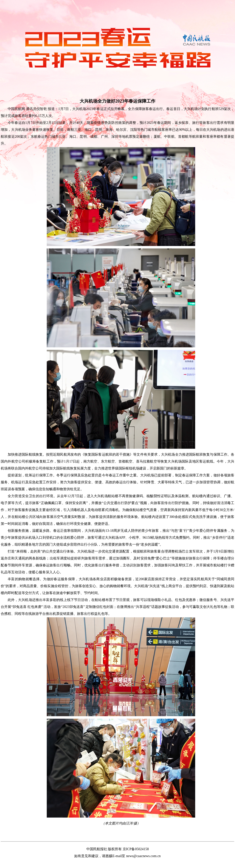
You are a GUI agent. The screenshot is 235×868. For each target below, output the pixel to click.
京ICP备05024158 (136, 849)
